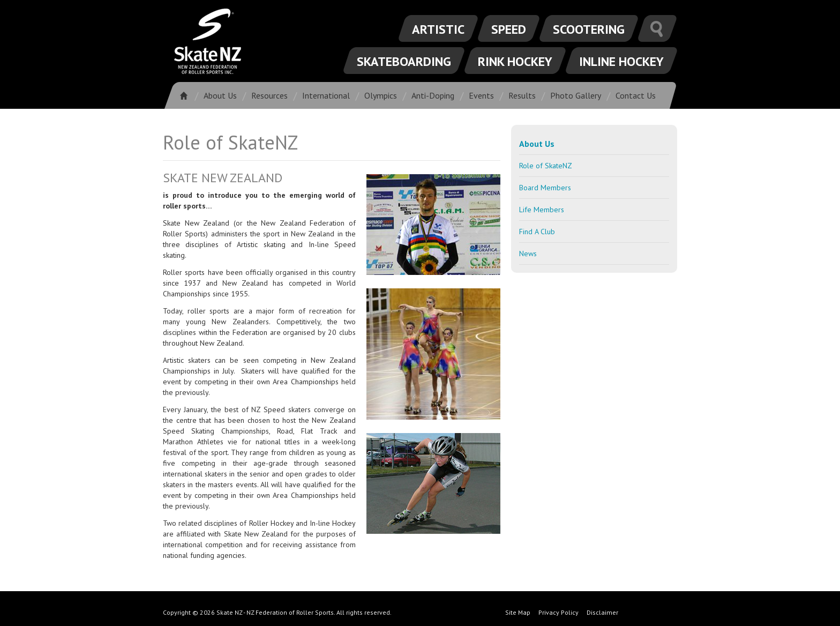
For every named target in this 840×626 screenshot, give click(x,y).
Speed (509, 29)
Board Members (545, 188)
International (326, 95)
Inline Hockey (621, 61)
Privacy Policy (558, 612)
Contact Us (636, 95)
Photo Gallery (576, 95)
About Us (220, 95)
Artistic (438, 29)
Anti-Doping (433, 95)
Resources (269, 95)
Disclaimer (602, 612)
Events (481, 95)
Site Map (518, 612)
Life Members (542, 210)
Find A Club (537, 232)
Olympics (381, 95)
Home (187, 95)
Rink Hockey (515, 61)
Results (522, 95)
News (528, 254)
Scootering (589, 29)
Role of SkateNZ (546, 166)
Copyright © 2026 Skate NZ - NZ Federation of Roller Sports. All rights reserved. (277, 612)
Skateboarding (404, 61)
